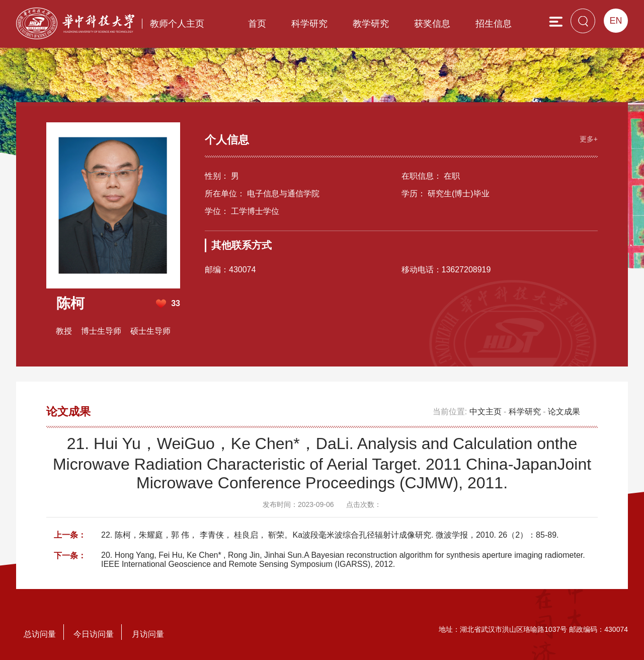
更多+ (589, 139)
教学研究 (371, 24)
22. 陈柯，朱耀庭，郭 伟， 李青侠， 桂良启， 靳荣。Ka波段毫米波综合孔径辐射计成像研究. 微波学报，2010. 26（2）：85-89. (330, 535)
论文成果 (564, 412)
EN (616, 21)
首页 (257, 24)
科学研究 (309, 24)
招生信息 (494, 24)
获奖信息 (432, 24)
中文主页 (486, 412)
